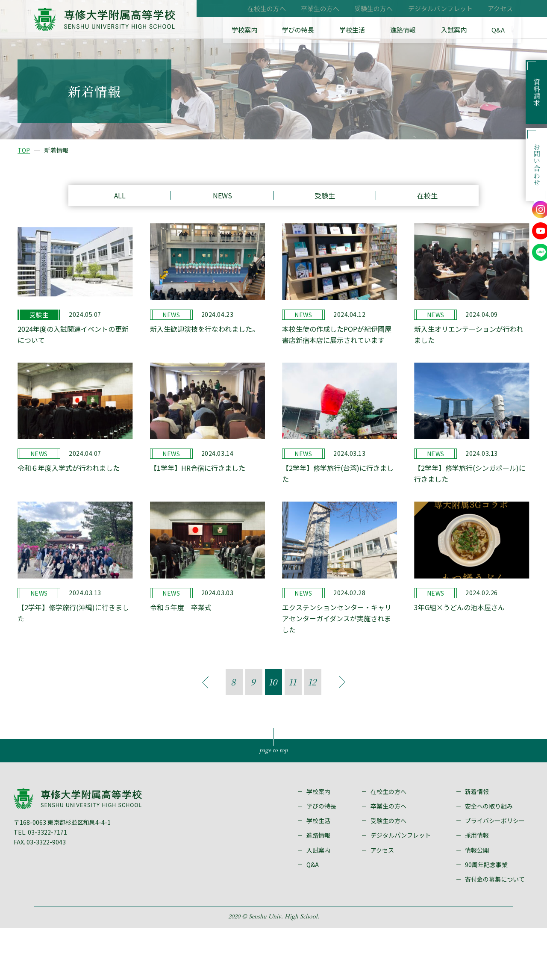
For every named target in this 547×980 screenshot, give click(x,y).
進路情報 (430, 30)
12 (312, 714)
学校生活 (389, 30)
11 (292, 714)
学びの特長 (345, 30)
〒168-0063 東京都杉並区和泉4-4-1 (74, 872)
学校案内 (301, 30)
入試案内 (471, 30)
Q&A (507, 30)
